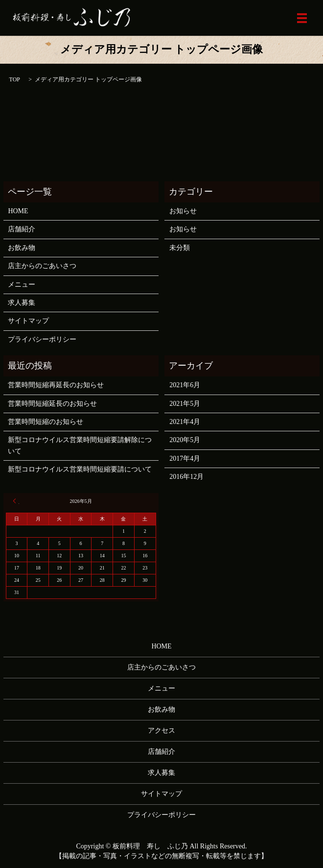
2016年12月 (186, 477)
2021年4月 (185, 422)
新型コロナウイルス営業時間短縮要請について (80, 469)
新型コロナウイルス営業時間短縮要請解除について (80, 445)
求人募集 (22, 303)
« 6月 (16, 501)
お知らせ (183, 211)
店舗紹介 (22, 229)
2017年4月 (185, 459)
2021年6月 (185, 385)
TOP (15, 79)
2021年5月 (185, 404)
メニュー (22, 285)
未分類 (180, 248)
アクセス (161, 731)
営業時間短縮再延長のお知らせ (56, 385)
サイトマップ (28, 321)
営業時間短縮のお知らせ (46, 422)
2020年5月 (185, 440)
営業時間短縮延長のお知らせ (52, 404)
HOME (18, 211)
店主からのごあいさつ (42, 266)
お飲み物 (22, 248)
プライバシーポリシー (42, 339)
